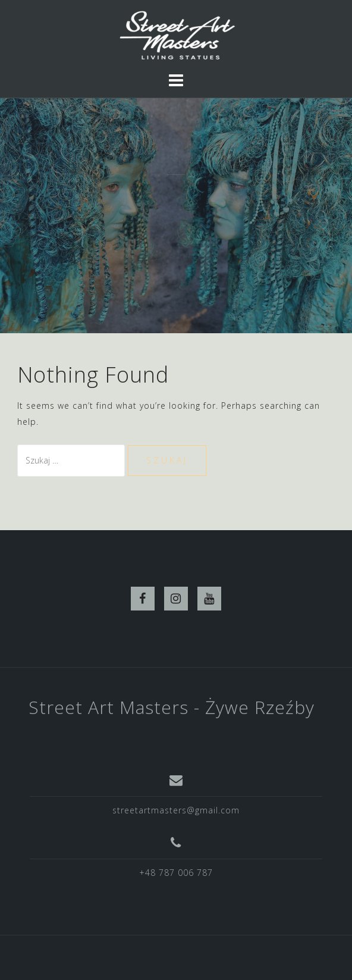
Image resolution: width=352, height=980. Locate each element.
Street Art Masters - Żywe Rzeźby (172, 707)
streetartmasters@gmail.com (176, 810)
